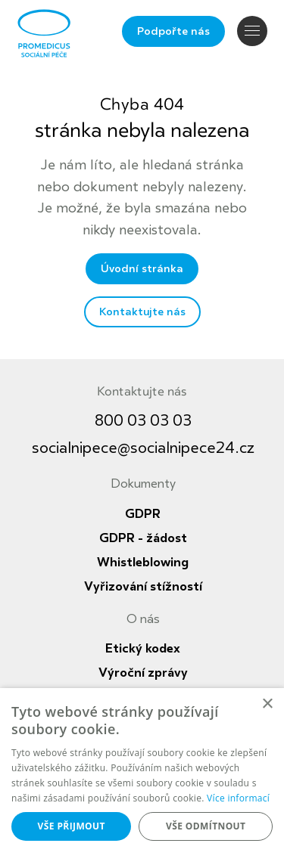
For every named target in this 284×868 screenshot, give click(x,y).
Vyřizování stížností (143, 587)
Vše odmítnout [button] (206, 826)
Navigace (252, 31)
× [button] (267, 704)
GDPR (143, 514)
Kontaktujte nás (142, 312)
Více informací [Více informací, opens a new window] (238, 798)
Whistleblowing (143, 563)
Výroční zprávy (143, 673)
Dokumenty (143, 484)
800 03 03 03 (143, 421)
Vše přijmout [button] (72, 826)
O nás (143, 619)
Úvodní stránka (142, 269)
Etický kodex (143, 649)
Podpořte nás (173, 31)
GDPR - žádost (143, 538)
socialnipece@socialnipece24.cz (143, 448)
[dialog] (142, 778)
